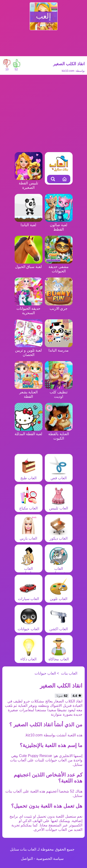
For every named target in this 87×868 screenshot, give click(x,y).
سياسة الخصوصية (50, 859)
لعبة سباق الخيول (29, 264)
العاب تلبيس (58, 506)
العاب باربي (29, 536)
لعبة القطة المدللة (29, 432)
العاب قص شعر (59, 478)
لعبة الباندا (29, 223)
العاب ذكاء (29, 657)
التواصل (27, 859)
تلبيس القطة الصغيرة (29, 183)
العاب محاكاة (58, 657)
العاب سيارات (28, 597)
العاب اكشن (59, 627)
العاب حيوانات (28, 627)
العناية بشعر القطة (29, 392)
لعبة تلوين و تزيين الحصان (29, 350)
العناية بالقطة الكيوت (59, 434)
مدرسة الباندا (59, 348)
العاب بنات (69, 673)
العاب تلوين (59, 597)
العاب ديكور (59, 536)
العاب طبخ (29, 476)
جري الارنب (59, 306)
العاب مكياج (29, 506)
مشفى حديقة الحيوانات (59, 267)
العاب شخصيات (59, 569)
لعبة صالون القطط (59, 225)
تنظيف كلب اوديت (59, 392)
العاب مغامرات (29, 569)
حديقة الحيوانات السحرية (29, 308)
